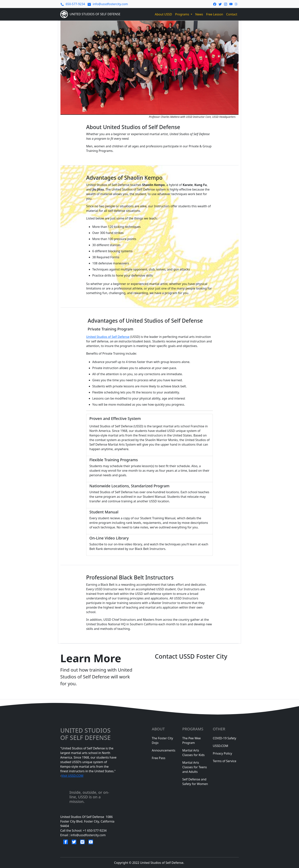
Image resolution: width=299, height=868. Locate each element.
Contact (232, 14)
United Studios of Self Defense (108, 337)
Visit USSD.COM (72, 776)
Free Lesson (215, 14)
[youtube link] (231, 4)
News (199, 14)
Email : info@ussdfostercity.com (83, 835)
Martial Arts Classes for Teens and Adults (195, 767)
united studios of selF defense (86, 734)
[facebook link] (215, 4)
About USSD (164, 14)
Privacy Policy (222, 753)
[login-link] (236, 4)
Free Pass (159, 758)
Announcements (164, 750)
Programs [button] (182, 14)
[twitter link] (220, 4)
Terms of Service (225, 761)
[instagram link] (226, 4)
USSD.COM (221, 746)
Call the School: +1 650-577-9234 (83, 831)
